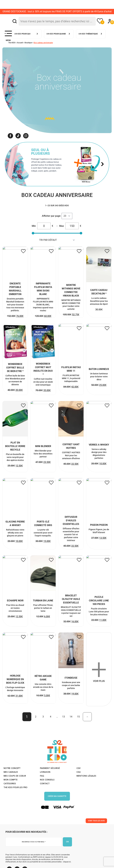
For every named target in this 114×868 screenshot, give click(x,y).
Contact (45, 797)
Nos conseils (47, 793)
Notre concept (12, 781)
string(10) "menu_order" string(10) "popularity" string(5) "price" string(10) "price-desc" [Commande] (57, 240)
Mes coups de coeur (15, 789)
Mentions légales (86, 789)
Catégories (10, 797)
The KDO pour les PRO (15, 800)
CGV (79, 781)
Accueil (20, 43)
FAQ (42, 789)
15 (78, 730)
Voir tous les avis (96, 834)
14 (71, 730)
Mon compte (11, 793)
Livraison (45, 785)
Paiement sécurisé (50, 781)
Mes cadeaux (11, 785)
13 (64, 730)
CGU (79, 785)
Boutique (28, 43)
